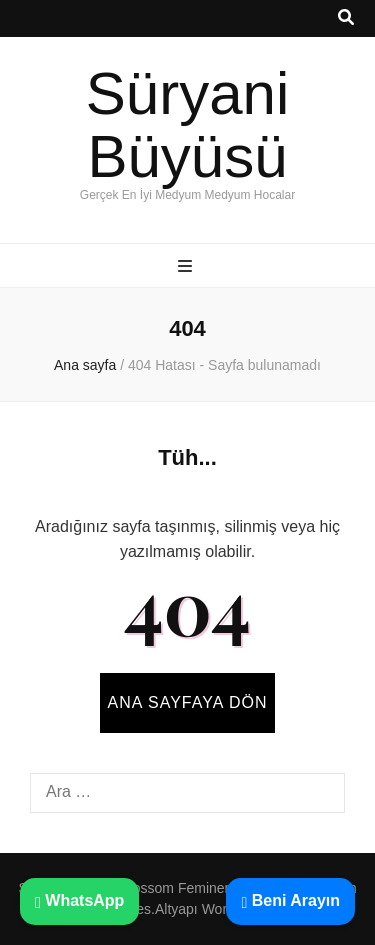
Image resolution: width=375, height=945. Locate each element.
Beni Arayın (290, 900)
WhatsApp (79, 900)
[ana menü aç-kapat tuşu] (187, 267)
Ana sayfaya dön (188, 702)
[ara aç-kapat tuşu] (346, 18)
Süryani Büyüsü (187, 125)
